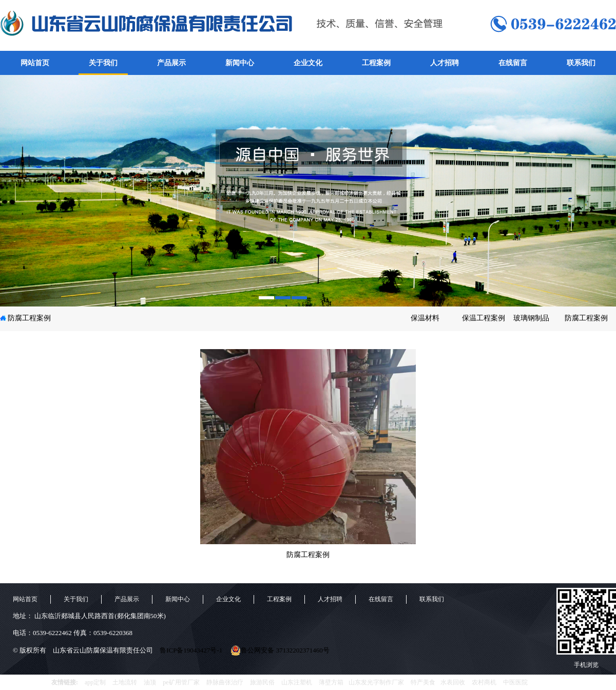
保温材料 (425, 318)
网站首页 (35, 63)
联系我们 (581, 63)
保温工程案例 (484, 318)
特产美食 (423, 682)
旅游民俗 (262, 682)
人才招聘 (445, 63)
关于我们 (103, 63)
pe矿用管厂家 (181, 682)
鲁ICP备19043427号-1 (191, 650)
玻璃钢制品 (531, 318)
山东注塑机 (297, 682)
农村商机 (484, 682)
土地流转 (125, 682)
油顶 (150, 682)
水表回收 (453, 682)
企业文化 (308, 63)
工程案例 (376, 63)
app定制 (95, 682)
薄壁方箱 (331, 682)
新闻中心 (240, 63)
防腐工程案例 (29, 318)
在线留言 (513, 63)
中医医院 (515, 682)
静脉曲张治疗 (225, 682)
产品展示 (171, 63)
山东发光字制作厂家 (376, 682)
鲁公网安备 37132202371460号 (280, 650)
